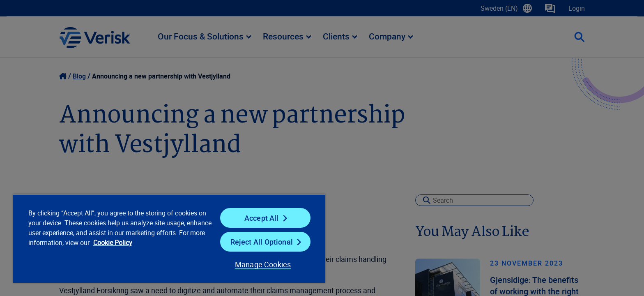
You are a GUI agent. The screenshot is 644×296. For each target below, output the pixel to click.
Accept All (262, 218)
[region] (169, 238)
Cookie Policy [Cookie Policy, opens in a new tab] (113, 243)
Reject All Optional (262, 242)
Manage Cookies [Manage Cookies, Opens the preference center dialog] (263, 264)
